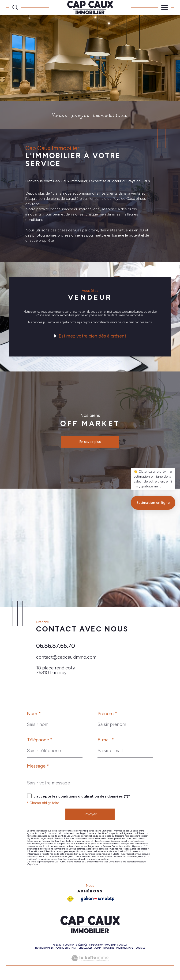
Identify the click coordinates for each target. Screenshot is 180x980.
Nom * (34, 716)
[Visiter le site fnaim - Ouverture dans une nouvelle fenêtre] (70, 902)
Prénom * (107, 716)
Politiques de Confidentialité (86, 864)
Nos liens (109, 950)
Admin (98, 950)
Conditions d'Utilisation (122, 864)
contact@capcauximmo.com (66, 659)
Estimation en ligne (153, 742)
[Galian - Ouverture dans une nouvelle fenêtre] (98, 902)
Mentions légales (82, 950)
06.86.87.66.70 (56, 648)
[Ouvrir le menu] (165, 7)
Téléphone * (40, 742)
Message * (38, 768)
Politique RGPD (125, 950)
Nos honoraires (44, 950)
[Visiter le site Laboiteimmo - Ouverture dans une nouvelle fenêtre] (90, 966)
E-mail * (106, 742)
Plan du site (63, 950)
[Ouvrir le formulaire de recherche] (15, 7)
